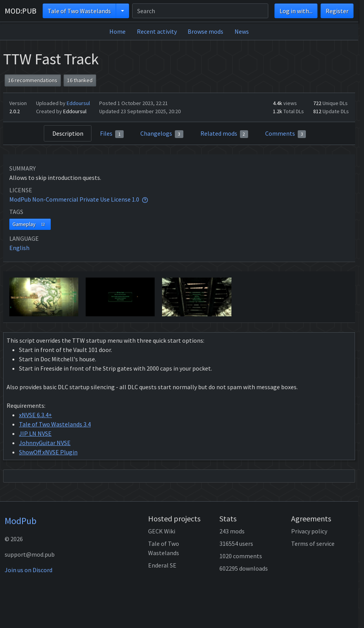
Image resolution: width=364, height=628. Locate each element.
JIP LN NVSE (35, 433)
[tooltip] (145, 199)
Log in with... (296, 11)
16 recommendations (33, 80)
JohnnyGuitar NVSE (45, 443)
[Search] (200, 11)
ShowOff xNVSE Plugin (48, 452)
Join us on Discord (28, 570)
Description (68, 133)
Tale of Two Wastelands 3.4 (55, 424)
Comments (286, 134)
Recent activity (157, 31)
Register (337, 11)
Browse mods (205, 31)
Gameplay (30, 224)
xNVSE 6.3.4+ (35, 415)
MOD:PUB (21, 11)
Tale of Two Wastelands (79, 11)
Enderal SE (162, 565)
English (19, 248)
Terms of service (313, 543)
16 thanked (80, 80)
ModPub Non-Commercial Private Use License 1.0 (74, 199)
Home (117, 31)
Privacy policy (309, 531)
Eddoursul (78, 103)
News (242, 31)
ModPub (21, 521)
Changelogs (162, 134)
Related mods (224, 134)
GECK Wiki (162, 531)
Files (112, 134)
